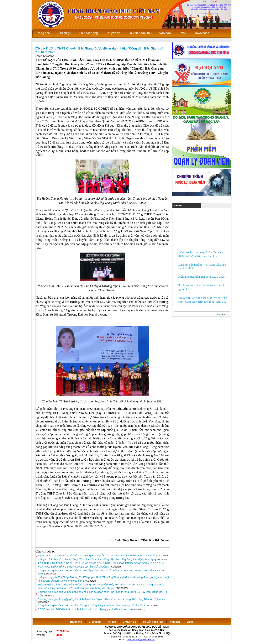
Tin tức (112, 622)
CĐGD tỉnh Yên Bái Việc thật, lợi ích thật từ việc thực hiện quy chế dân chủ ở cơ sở (85, 609)
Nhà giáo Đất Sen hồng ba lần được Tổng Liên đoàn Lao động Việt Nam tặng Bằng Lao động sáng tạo (97, 559)
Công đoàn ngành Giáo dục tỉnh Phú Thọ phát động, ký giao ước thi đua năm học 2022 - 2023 (92, 605)
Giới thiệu (95, 622)
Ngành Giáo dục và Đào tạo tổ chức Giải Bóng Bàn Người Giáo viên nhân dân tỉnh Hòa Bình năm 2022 (97, 555)
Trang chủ (76, 622)
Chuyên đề (129, 622)
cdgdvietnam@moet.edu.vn (141, 640)
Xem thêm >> (222, 315)
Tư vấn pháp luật (153, 622)
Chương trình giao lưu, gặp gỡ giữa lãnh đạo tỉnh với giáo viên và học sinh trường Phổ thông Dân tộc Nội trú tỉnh (102, 599)
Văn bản (175, 622)
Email (190, 622)
